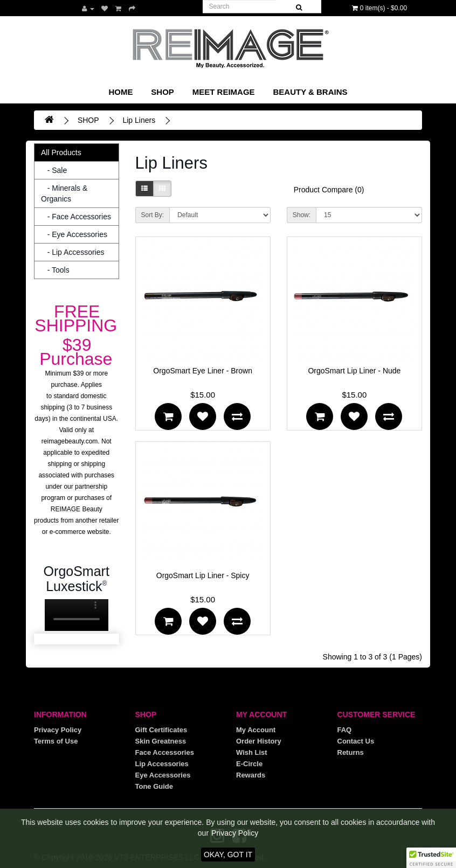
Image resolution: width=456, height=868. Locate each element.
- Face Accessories (76, 217)
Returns (351, 752)
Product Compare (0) (329, 190)
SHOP (163, 92)
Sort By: (153, 215)
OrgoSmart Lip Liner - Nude (354, 371)
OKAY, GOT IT (228, 855)
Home (120, 92)
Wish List (252, 752)
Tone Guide (154, 786)
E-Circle (249, 764)
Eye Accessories (163, 775)
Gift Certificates (161, 730)
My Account (256, 730)
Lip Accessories (162, 764)
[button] (431, 858)
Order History (259, 741)
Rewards (251, 775)
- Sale (54, 170)
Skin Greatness (161, 741)
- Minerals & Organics (64, 193)
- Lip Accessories (73, 252)
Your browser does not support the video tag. (77, 615)
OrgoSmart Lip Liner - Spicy (203, 575)
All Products (61, 152)
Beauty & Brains (310, 92)
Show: (302, 215)
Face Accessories (165, 752)
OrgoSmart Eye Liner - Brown (203, 371)
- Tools (55, 270)
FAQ (345, 730)
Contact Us (356, 741)
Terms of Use (56, 741)
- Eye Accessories (74, 234)
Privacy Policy (58, 730)
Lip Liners (139, 120)
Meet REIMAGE (224, 92)
